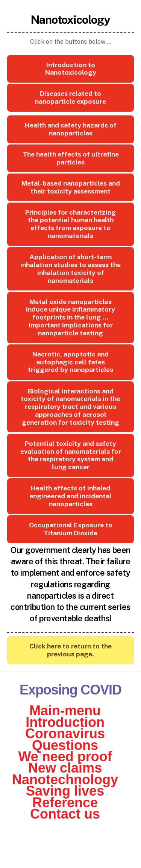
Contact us (65, 814)
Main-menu (65, 711)
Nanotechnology (65, 780)
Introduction (65, 722)
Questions (65, 745)
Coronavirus (65, 734)
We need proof (65, 757)
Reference (65, 803)
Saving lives (65, 791)
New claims (65, 768)
